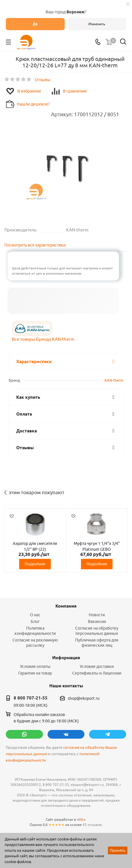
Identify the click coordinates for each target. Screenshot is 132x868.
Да (35, 24)
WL (81, 819)
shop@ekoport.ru (84, 698)
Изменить (97, 24)
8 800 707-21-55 (31, 698)
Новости (97, 615)
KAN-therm (114, 380)
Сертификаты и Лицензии (97, 673)
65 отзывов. (93, 825)
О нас (35, 615)
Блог (35, 621)
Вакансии (97, 621)
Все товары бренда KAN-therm (43, 339)
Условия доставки (97, 666)
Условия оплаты (35, 666)
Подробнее (35, 564)
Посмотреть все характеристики (35, 245)
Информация (66, 658)
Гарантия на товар (35, 673)
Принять (118, 850)
